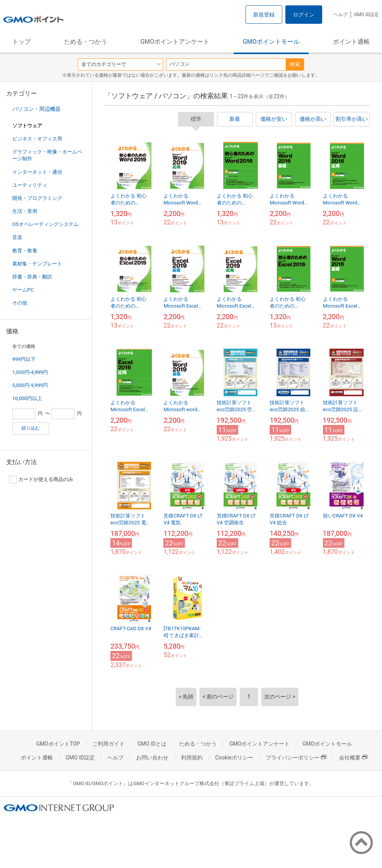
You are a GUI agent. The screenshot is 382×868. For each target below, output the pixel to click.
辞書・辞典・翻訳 (32, 277)
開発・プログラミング (37, 198)
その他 (20, 303)
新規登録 (264, 15)
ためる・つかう (86, 42)
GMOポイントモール (271, 42)
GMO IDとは (152, 744)
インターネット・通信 (37, 172)
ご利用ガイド (109, 744)
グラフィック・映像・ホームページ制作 (47, 155)
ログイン (304, 15)
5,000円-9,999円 (30, 385)
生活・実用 (25, 211)
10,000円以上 (27, 398)
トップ (21, 42)
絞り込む (31, 428)
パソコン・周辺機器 (36, 109)
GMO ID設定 (366, 15)
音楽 (17, 237)
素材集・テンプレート (37, 264)
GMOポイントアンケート (175, 42)
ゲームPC (23, 290)
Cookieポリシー (234, 758)
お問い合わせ (152, 758)
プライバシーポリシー (296, 758)
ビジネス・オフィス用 (37, 139)
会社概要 (353, 758)
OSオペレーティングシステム (45, 224)
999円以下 (24, 359)
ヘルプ (341, 15)
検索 (295, 64)
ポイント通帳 (351, 42)
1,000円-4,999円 (30, 372)
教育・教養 (25, 251)
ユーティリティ (30, 185)
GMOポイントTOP (58, 744)
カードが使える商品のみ (41, 479)
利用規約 (192, 758)
